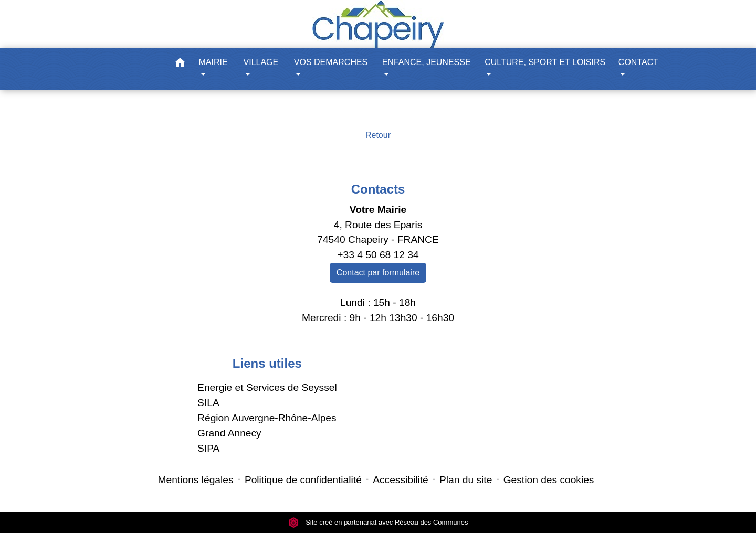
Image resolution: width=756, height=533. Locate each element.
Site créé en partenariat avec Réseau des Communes (378, 522)
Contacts (378, 189)
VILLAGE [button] (261, 62)
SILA (208, 403)
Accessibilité (401, 480)
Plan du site (466, 480)
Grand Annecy (229, 433)
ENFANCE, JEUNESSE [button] (427, 62)
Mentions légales (196, 480)
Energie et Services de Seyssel (267, 387)
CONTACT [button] (638, 62)
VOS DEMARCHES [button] (331, 62)
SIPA (208, 448)
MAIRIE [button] (213, 62)
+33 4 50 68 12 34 (378, 255)
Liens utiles (267, 363)
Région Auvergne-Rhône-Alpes (267, 418)
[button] (180, 64)
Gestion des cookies (549, 480)
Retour (378, 135)
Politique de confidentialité (303, 480)
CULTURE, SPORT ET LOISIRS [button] (545, 62)
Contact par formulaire (378, 273)
